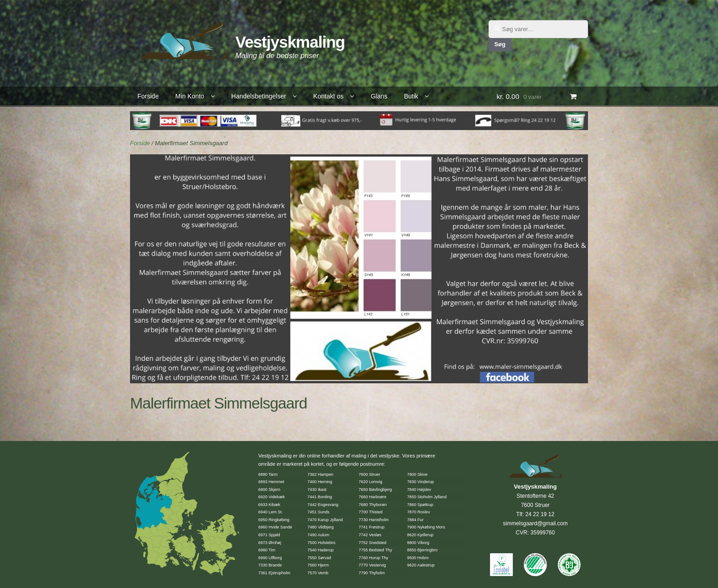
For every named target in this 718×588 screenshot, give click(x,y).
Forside (148, 96)
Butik (411, 96)
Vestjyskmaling (290, 42)
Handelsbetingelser (259, 96)
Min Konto (190, 96)
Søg (500, 44)
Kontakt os (328, 96)
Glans (379, 96)
